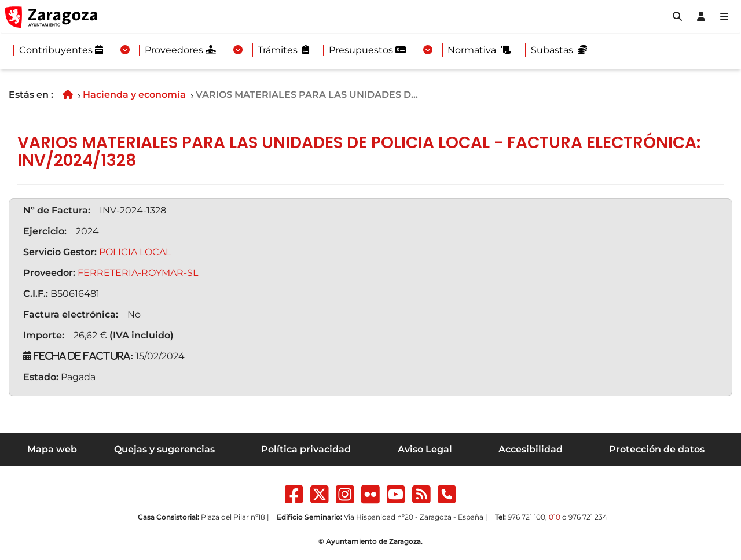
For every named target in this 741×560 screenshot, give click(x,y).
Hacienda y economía (134, 95)
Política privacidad (306, 449)
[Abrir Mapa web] (724, 17)
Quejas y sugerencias (164, 449)
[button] (677, 17)
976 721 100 (527, 517)
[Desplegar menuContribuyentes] (125, 50)
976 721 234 (588, 517)
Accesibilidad (531, 449)
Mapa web (52, 449)
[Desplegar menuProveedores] (238, 50)
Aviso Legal (425, 449)
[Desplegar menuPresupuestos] (428, 50)
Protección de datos (657, 449)
